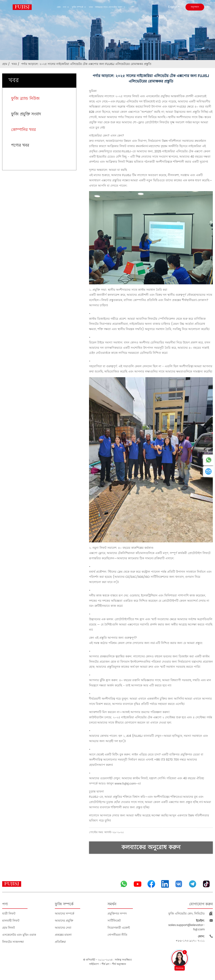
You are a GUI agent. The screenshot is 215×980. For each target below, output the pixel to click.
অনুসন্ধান (195, 7)
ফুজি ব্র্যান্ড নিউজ (25, 99)
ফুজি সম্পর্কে (79, 7)
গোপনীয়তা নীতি (117, 935)
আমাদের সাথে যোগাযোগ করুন (110, 7)
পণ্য (66, 7)
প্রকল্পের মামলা (63, 935)
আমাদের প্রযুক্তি (64, 921)
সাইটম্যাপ (94, 964)
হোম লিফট (9, 928)
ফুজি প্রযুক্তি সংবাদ (26, 114)
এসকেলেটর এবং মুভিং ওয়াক (19, 935)
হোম (59, 7)
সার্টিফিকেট (114, 921)
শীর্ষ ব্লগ (106, 964)
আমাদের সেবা (63, 928)
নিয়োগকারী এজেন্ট (119, 928)
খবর (91, 7)
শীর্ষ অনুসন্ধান (119, 964)
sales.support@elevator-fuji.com (186, 925)
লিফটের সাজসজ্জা (13, 942)
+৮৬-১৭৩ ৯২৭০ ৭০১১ (190, 939)
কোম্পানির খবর (23, 130)
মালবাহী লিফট (11, 921)
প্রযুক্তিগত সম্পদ (117, 914)
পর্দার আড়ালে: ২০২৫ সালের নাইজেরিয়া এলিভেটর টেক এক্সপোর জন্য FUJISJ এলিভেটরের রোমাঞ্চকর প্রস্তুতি (86, 64)
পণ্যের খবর (20, 145)
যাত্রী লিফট (9, 914)
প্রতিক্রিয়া (60, 942)
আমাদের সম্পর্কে (65, 914)
